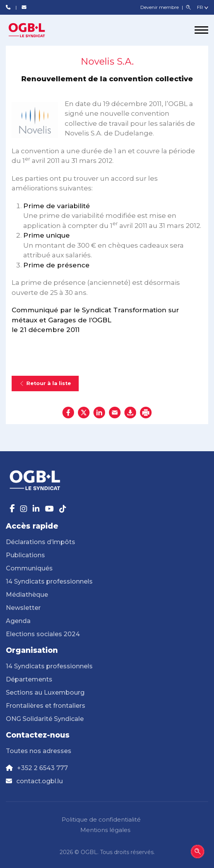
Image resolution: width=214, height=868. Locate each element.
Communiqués (29, 568)
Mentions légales (105, 830)
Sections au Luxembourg (45, 693)
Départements (29, 679)
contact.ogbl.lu (40, 781)
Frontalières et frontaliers (46, 706)
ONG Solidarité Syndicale (45, 719)
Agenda (18, 621)
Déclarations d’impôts (41, 542)
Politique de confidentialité (101, 819)
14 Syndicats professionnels (49, 581)
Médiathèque (27, 595)
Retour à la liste (45, 383)
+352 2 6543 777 (42, 768)
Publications (25, 555)
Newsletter (23, 608)
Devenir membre (160, 7)
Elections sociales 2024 (43, 634)
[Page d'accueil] (35, 30)
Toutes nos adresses (39, 751)
